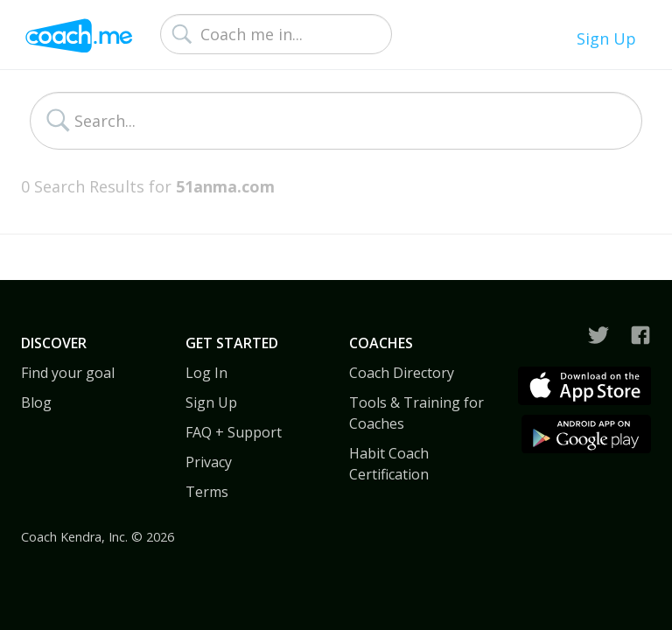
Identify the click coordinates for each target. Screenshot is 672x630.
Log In (206, 373)
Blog (36, 402)
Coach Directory (402, 373)
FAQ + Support (234, 432)
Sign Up (606, 38)
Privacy (209, 462)
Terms (207, 492)
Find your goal (68, 373)
